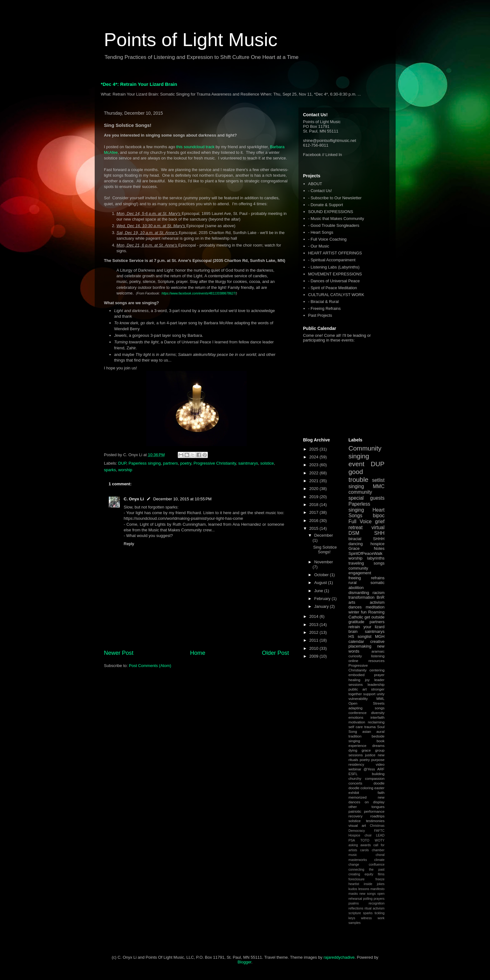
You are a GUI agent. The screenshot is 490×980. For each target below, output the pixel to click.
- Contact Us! (320, 191)
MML (381, 699)
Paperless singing (145, 463)
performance (374, 811)
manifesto (377, 889)
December (324, 535)
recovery (356, 816)
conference (358, 713)
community (360, 492)
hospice (378, 544)
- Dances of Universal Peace (334, 281)
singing (356, 486)
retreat (356, 527)
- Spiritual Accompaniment (332, 260)
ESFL (353, 774)
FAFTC (379, 831)
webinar (355, 769)
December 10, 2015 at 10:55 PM (182, 499)
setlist (378, 480)
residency (356, 764)
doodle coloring (361, 788)
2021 (315, 481)
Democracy (357, 831)
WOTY (379, 840)
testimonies (375, 821)
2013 (315, 625)
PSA (352, 840)
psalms (354, 903)
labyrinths (376, 558)
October (322, 575)
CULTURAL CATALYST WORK (336, 295)
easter (379, 788)
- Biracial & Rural (324, 302)
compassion (375, 778)
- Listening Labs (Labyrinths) (334, 267)
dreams (379, 745)
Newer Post (119, 653)
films (381, 874)
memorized (358, 797)
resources (376, 661)
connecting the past (367, 870)
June (319, 591)
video (380, 764)
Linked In (334, 155)
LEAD (380, 835)
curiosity (355, 656)
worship (125, 470)
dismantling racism (367, 593)
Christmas (377, 826)
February (323, 599)
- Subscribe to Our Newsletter (335, 198)
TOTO (365, 840)
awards (366, 845)
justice (370, 755)
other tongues (367, 807)
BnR (380, 597)
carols (365, 850)
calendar (356, 641)
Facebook (312, 155)
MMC (379, 486)
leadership (376, 684)
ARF (381, 769)
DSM (354, 533)
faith (381, 792)
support (369, 694)
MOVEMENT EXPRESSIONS (335, 274)
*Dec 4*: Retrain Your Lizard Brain (139, 84)
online (353, 661)
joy (367, 680)
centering (377, 670)
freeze (380, 879)
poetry (186, 463)
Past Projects (320, 315)
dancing (356, 544)
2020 (315, 489)
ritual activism (375, 908)
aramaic (378, 651)
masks (353, 894)
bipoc (379, 516)
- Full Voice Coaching (327, 239)
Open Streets (367, 703)
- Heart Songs (321, 232)
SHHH (379, 539)
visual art (357, 825)
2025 (315, 449)
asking (353, 845)
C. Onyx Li (134, 499)
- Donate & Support (326, 205)
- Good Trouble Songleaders (334, 225)
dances (355, 607)
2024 (315, 457)
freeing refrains (367, 578)
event (357, 464)
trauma (370, 727)
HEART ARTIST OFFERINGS (335, 253)
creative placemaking (367, 644)
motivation (357, 722)
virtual (378, 527)
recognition (377, 903)
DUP (122, 463)
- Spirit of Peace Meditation (333, 288)
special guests (367, 498)
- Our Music (319, 246)
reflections (356, 908)
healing (355, 680)
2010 (315, 648)
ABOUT (315, 184)
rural (353, 583)
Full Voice (360, 521)
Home (198, 653)
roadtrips (377, 816)
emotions (356, 717)
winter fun (358, 612)
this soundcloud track (195, 147)
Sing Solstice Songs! (325, 550)
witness (366, 918)
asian (367, 731)
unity (381, 694)
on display (374, 802)
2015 (315, 528)
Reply (129, 544)
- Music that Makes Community (336, 219)
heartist (354, 884)
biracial (355, 539)
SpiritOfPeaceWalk (366, 553)
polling (368, 899)
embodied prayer (367, 675)
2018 (315, 505)
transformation (362, 597)
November (324, 562)
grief (380, 521)
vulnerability (358, 699)
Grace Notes (367, 548)
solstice (267, 463)
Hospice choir (360, 835)
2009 (315, 656)
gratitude (357, 622)
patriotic (355, 811)
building (378, 774)
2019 (315, 497)
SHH (379, 533)
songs (379, 563)
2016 (315, 521)
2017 (315, 512)
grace (366, 750)
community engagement (360, 571)
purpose (378, 760)
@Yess (369, 769)
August (321, 583)
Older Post (276, 653)
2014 (315, 616)
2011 (315, 640)
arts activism (367, 602)
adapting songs (367, 708)
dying (353, 750)
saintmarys (248, 463)
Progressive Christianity (215, 463)
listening (378, 656)
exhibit (354, 792)
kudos (353, 889)
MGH (380, 636)
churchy (355, 778)
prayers (379, 899)
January (322, 606)
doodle (379, 783)
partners (171, 463)
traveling (356, 563)
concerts (356, 783)
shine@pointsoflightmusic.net (330, 141)
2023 (315, 465)
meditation (375, 607)
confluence (377, 865)
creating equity (361, 874)
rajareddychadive (339, 957)
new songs (368, 894)
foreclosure (357, 879)
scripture (355, 913)
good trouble (359, 476)
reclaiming (376, 722)
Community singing (365, 452)
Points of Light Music (191, 40)
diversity (378, 713)
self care (356, 727)
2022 (315, 473)
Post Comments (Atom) (150, 666)
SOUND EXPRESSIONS (331, 212)
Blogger (245, 962)
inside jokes (374, 884)
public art (358, 689)
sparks (110, 470)
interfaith (378, 717)
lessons (364, 889)
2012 (315, 632)
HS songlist (360, 636)
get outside (374, 617)
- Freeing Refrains (324, 308)
